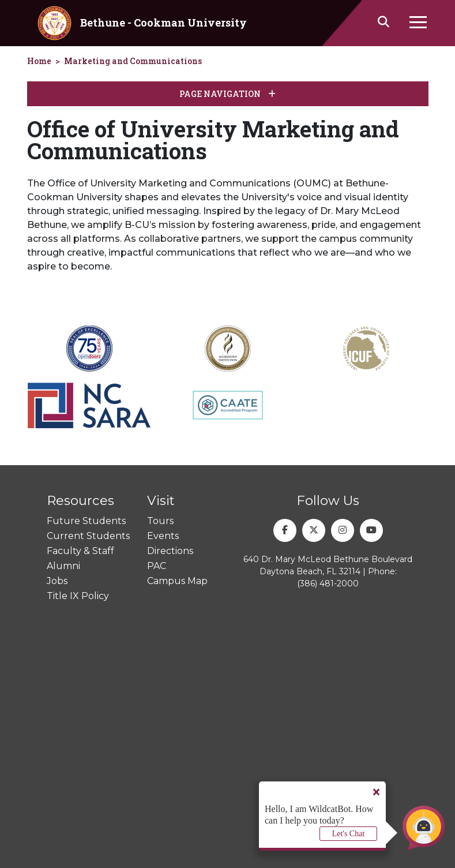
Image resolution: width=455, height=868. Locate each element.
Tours (160, 521)
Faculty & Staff (80, 551)
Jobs (57, 581)
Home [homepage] (39, 61)
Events (163, 536)
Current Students (88, 536)
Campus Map (177, 581)
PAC (157, 566)
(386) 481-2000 (328, 583)
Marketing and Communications (133, 61)
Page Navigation (227, 94)
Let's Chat (349, 834)
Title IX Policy (78, 596)
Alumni (63, 566)
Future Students (86, 521)
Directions (170, 551)
